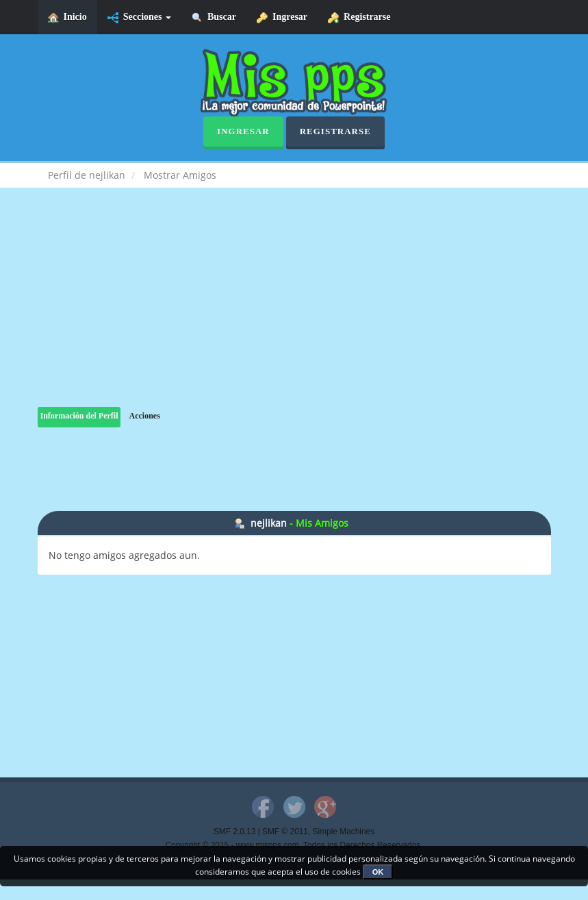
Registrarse (359, 17)
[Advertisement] (294, 311)
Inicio (67, 17)
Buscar (214, 17)
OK (378, 872)
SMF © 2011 (285, 832)
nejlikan (269, 523)
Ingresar (282, 17)
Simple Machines (344, 832)
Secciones (139, 17)
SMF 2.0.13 (234, 832)
